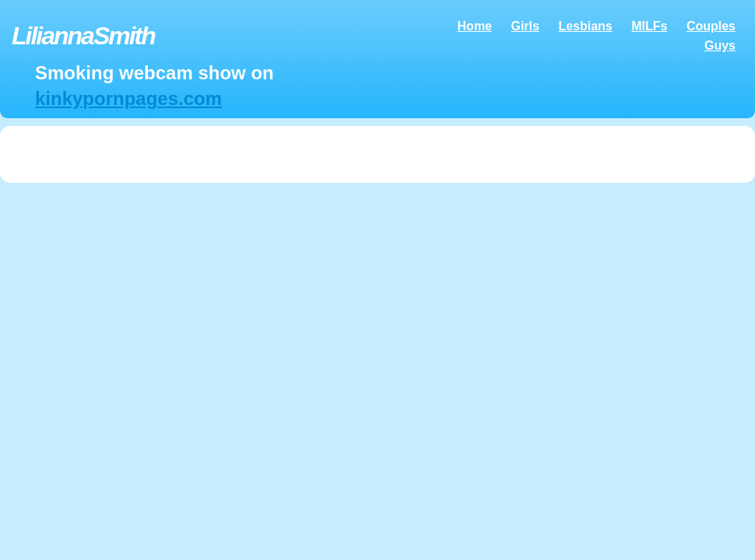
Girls (525, 26)
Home (475, 26)
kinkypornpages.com (128, 98)
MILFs (649, 26)
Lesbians (585, 26)
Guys (720, 45)
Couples (711, 26)
